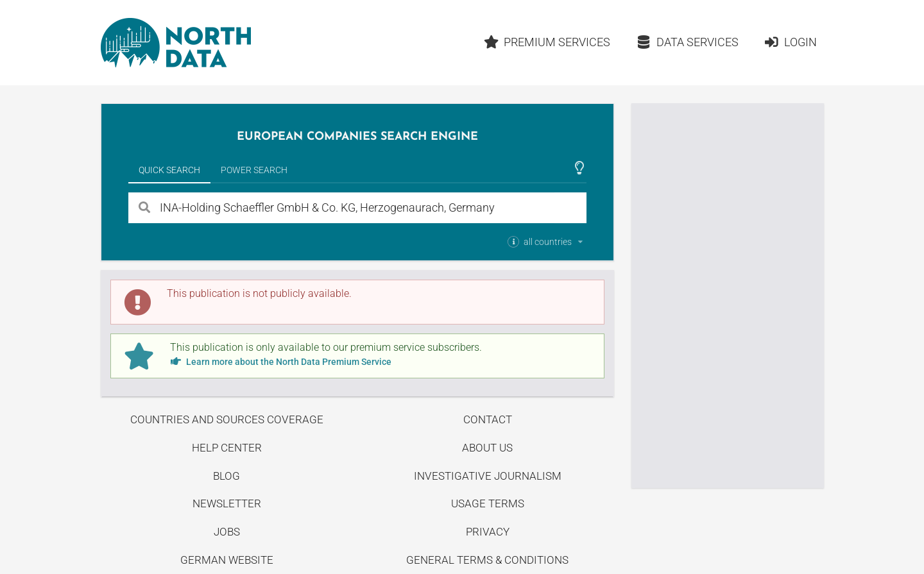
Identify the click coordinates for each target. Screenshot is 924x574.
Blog (227, 476)
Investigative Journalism (488, 476)
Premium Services (547, 42)
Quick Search (169, 170)
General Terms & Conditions (487, 560)
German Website (227, 560)
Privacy (488, 532)
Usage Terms (488, 503)
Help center (227, 448)
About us (487, 448)
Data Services (687, 42)
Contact (488, 419)
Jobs (227, 532)
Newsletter (227, 503)
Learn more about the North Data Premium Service (281, 362)
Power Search (254, 170)
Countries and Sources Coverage (227, 419)
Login (790, 42)
